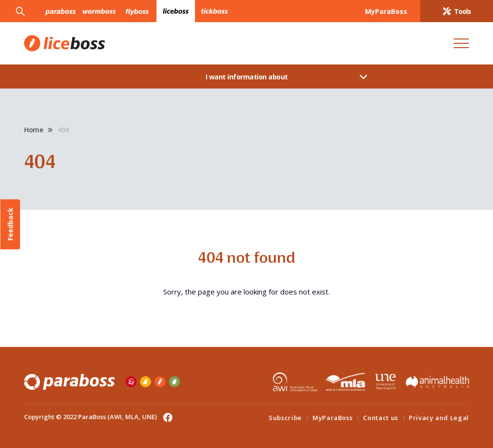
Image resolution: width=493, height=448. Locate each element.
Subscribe (285, 418)
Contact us (381, 418)
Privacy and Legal (439, 418)
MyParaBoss (333, 418)
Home (33, 130)
